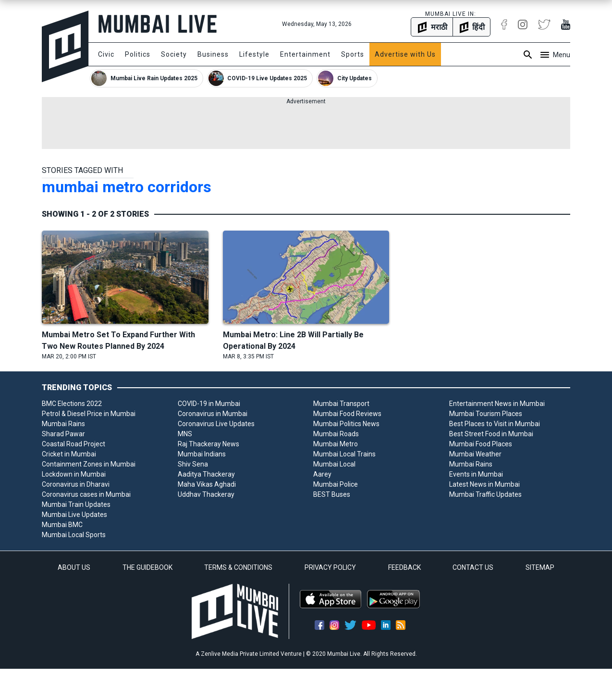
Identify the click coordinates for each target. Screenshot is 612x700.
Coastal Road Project (73, 444)
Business (213, 54)
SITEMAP (540, 567)
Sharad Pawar (63, 434)
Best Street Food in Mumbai (491, 434)
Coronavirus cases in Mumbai (86, 494)
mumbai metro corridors (127, 187)
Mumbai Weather (475, 454)
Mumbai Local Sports (74, 535)
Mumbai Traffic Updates (485, 494)
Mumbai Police (336, 484)
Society (174, 54)
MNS (185, 434)
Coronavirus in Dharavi (76, 484)
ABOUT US (74, 567)
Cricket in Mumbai (69, 454)
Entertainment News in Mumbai (497, 404)
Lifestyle (254, 54)
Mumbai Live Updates (74, 515)
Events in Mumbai (476, 474)
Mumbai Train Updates (76, 504)
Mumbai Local (334, 464)
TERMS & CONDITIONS (238, 567)
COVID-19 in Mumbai (209, 404)
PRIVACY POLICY (330, 567)
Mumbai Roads (336, 434)
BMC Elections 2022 (72, 404)
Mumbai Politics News (346, 424)
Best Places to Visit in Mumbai (495, 424)
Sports (353, 54)
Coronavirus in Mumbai (213, 414)
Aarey (322, 474)
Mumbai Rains (63, 424)
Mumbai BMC (62, 525)
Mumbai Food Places (481, 444)
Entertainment (305, 54)
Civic (106, 54)
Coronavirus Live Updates (216, 424)
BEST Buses (332, 494)
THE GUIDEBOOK (147, 567)
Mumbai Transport (341, 404)
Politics (138, 54)
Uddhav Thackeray (206, 494)
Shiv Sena (193, 464)
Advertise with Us (405, 54)
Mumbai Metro (336, 444)
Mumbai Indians (202, 454)
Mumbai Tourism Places (486, 414)
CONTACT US (473, 567)
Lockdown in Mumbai (74, 474)
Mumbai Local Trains (344, 454)
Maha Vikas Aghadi (207, 484)
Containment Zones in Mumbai (89, 464)
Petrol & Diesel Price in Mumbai (89, 414)
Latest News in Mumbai (484, 484)
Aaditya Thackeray (206, 474)
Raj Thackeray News (208, 444)
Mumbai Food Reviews (347, 414)
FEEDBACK (404, 567)
